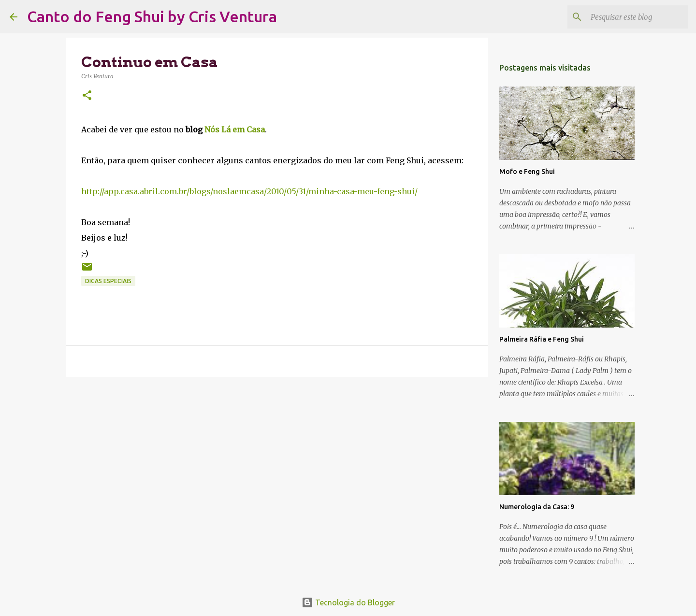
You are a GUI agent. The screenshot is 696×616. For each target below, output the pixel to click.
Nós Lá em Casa (235, 129)
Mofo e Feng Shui (527, 172)
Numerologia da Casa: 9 (537, 507)
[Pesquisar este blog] (638, 17)
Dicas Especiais (108, 281)
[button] (87, 96)
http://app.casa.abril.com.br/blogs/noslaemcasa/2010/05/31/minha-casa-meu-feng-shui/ (249, 191)
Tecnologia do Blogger (348, 602)
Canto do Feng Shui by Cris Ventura (152, 16)
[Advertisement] (277, 459)
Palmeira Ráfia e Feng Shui (542, 339)
